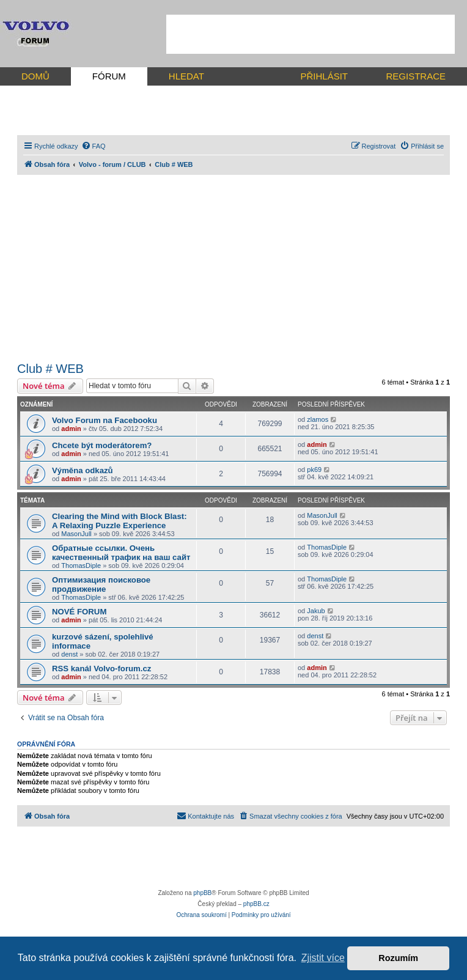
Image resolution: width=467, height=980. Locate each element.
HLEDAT (186, 76)
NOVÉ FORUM (79, 612)
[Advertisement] (311, 34)
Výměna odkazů (83, 470)
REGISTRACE (416, 76)
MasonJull (76, 534)
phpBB (202, 893)
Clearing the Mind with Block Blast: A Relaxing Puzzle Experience (120, 521)
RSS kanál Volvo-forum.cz (101, 669)
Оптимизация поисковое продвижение (101, 584)
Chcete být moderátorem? (102, 445)
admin (71, 429)
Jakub (316, 611)
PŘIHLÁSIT (324, 76)
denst (69, 654)
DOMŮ (35, 76)
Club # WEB (50, 369)
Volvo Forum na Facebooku (105, 420)
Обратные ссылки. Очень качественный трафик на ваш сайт (121, 553)
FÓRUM (109, 76)
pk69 (314, 470)
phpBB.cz (256, 904)
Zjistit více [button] (323, 958)
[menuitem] (94, 146)
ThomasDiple (81, 566)
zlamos (318, 419)
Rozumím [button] (398, 958)
